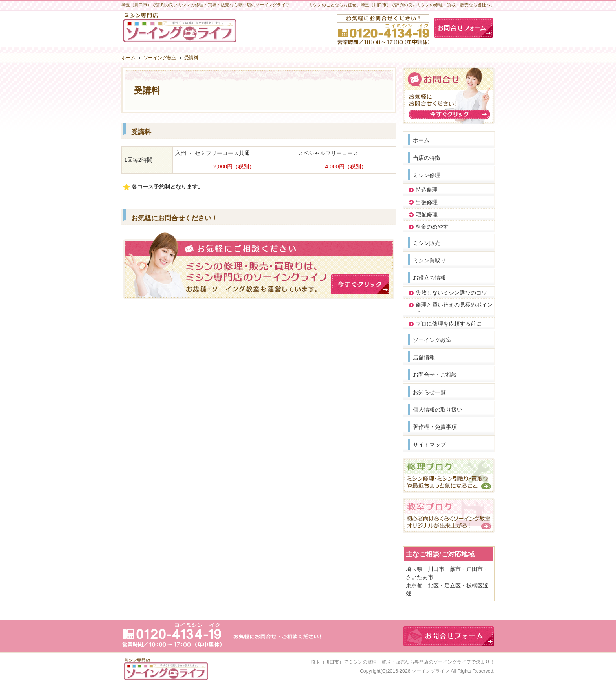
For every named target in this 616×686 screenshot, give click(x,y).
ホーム (421, 140)
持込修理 (427, 190)
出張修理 (427, 202)
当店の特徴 (427, 158)
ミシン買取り (429, 260)
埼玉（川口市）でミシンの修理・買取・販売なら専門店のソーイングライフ (391, 662)
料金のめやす (432, 227)
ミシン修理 (427, 175)
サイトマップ (429, 445)
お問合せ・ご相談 (435, 375)
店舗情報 (424, 357)
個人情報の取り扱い (438, 410)
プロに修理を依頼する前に (449, 324)
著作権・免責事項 (435, 427)
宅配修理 (427, 214)
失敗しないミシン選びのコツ (451, 293)
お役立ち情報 (429, 278)
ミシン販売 (427, 243)
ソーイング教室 (432, 340)
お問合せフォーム (464, 28)
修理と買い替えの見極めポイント (454, 308)
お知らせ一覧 (429, 392)
